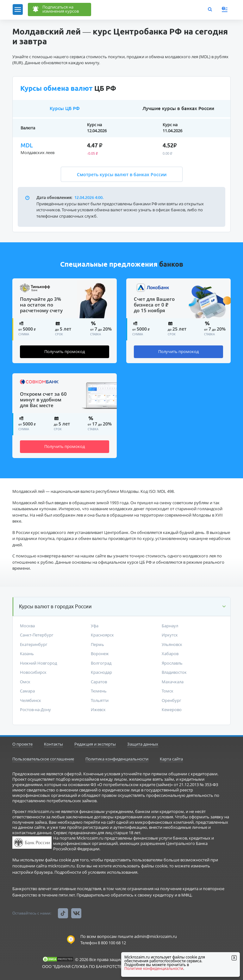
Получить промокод (65, 351)
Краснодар (101, 672)
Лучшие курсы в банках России (178, 108)
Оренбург (171, 700)
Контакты (53, 744)
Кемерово (172, 710)
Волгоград (101, 663)
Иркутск (170, 635)
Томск (168, 691)
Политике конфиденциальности (154, 968)
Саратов (99, 682)
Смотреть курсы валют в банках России (122, 174)
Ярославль (172, 663)
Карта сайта (171, 759)
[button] (122, 606)
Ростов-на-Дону (35, 710)
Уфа (95, 626)
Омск (25, 682)
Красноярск (102, 635)
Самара (27, 691)
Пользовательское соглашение (43, 759)
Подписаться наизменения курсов (55, 10)
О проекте (22, 744)
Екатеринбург (34, 644)
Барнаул (170, 626)
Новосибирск (33, 672)
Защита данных (143, 744)
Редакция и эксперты (95, 744)
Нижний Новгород (38, 663)
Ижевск (98, 710)
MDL (27, 145)
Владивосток (174, 672)
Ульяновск (172, 644)
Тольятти (100, 700)
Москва (27, 626)
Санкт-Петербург (37, 635)
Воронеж (100, 654)
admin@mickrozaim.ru (156, 936)
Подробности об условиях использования (96, 872)
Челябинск (31, 700)
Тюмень (99, 691)
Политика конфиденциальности (117, 759)
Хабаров (170, 654)
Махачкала (173, 682)
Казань (27, 654)
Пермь (97, 644)
